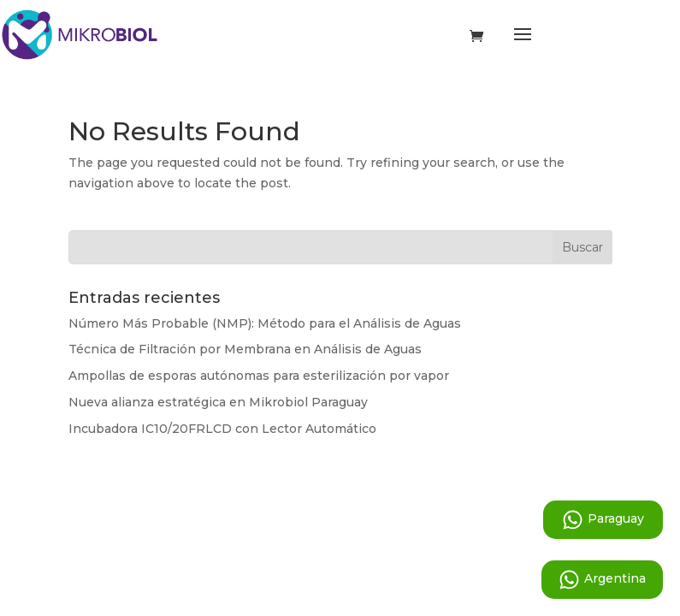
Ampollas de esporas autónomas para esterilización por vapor (259, 376)
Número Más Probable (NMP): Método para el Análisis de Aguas (265, 323)
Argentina (602, 580)
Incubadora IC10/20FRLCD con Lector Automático (222, 429)
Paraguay (603, 520)
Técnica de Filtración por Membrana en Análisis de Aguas (245, 349)
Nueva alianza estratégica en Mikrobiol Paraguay (218, 402)
